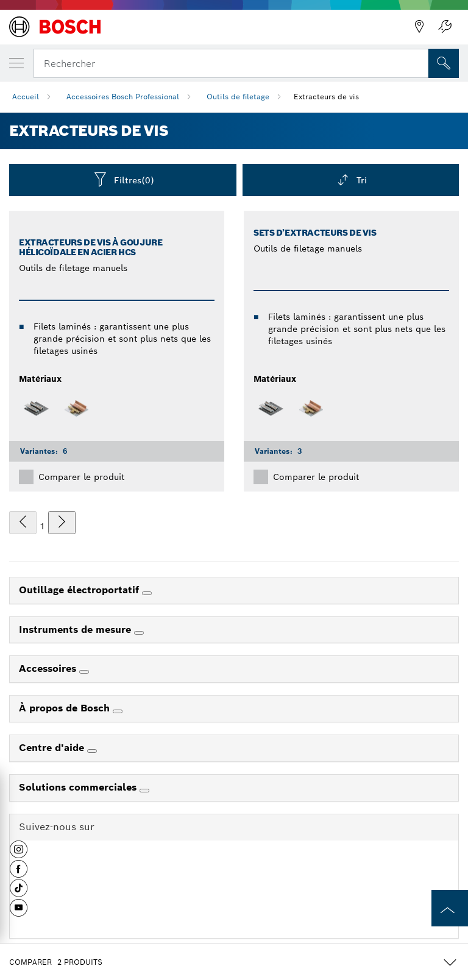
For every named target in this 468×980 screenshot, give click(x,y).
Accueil (26, 97)
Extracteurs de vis (326, 97)
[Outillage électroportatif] (147, 593)
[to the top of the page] (450, 908)
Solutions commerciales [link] (79, 787)
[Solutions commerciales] (144, 791)
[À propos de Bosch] (118, 711)
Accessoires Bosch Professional (123, 97)
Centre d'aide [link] (53, 748)
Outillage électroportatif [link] (80, 590)
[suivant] (62, 523)
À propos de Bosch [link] (66, 708)
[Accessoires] (84, 672)
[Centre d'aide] (92, 751)
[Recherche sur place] (444, 63)
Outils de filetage (238, 97)
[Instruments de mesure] (139, 633)
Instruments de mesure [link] (76, 629)
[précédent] (23, 523)
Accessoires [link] (49, 668)
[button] (19, 854)
